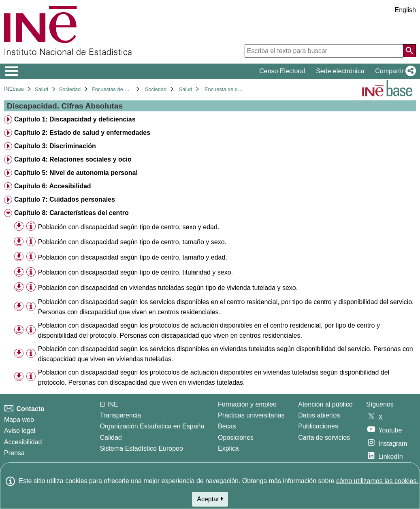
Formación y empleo (247, 404)
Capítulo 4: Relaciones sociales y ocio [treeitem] (73, 159)
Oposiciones (236, 438)
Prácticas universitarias (251, 415)
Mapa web (19, 420)
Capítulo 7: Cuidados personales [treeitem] (65, 199)
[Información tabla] (31, 227)
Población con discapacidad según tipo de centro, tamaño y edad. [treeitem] (133, 257)
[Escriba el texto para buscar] (324, 51)
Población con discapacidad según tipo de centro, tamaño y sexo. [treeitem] (132, 242)
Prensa (14, 453)
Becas (227, 426)
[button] (394, 71)
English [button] (405, 10)
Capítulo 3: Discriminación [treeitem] (55, 146)
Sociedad (70, 89)
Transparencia (120, 415)
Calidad (111, 438)
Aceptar (210, 499)
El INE (109, 404)
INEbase (14, 89)
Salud (42, 89)
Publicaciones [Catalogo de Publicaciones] (318, 426)
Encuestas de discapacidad (123, 89)
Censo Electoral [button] (282, 71)
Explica (228, 448)
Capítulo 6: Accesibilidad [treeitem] (53, 186)
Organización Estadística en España (152, 426)
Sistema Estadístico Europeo (141, 448)
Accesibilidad (23, 442)
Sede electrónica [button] (340, 71)
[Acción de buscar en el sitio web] (409, 51)
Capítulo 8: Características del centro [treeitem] (71, 213)
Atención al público (325, 404)
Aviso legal (20, 431)
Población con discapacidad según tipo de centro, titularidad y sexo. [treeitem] (135, 272)
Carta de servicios (324, 438)
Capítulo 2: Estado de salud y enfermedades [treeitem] (82, 133)
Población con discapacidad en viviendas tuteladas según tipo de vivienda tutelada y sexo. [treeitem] (168, 288)
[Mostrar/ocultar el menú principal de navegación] (12, 71)
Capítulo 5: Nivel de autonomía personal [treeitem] (76, 173)
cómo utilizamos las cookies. (377, 481)
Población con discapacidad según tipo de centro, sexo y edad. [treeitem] (129, 227)
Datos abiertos (319, 415)
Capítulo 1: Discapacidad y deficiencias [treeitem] (75, 119)
